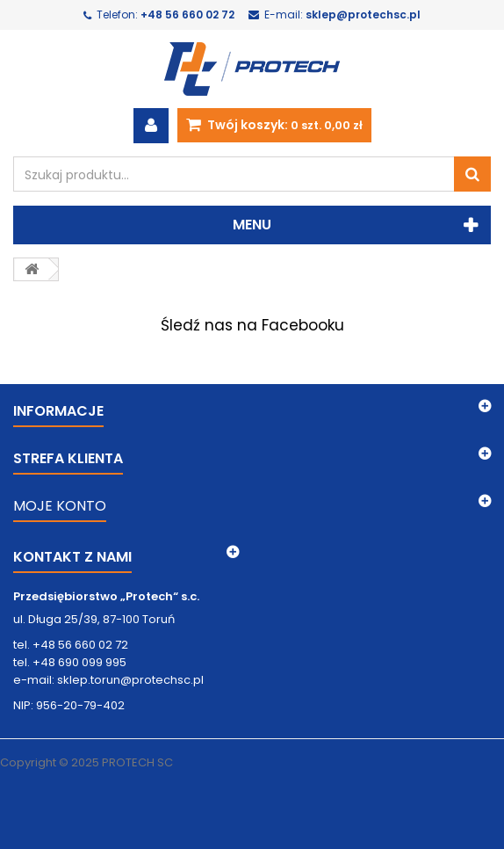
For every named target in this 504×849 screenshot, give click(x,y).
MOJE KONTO (60, 506)
